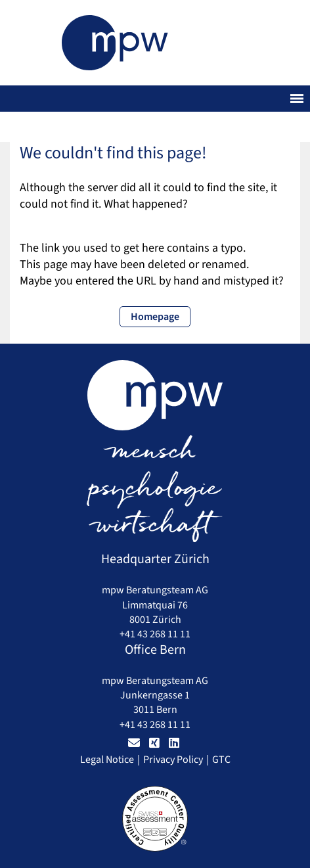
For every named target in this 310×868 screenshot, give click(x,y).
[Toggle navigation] (297, 99)
